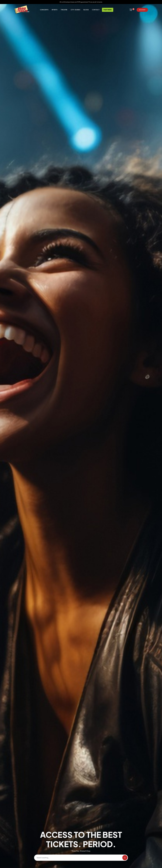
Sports (54, 10)
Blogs (86, 10)
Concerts (44, 10)
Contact (96, 10)
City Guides (75, 10)
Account (142, 10)
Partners (108, 10)
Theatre (64, 10)
